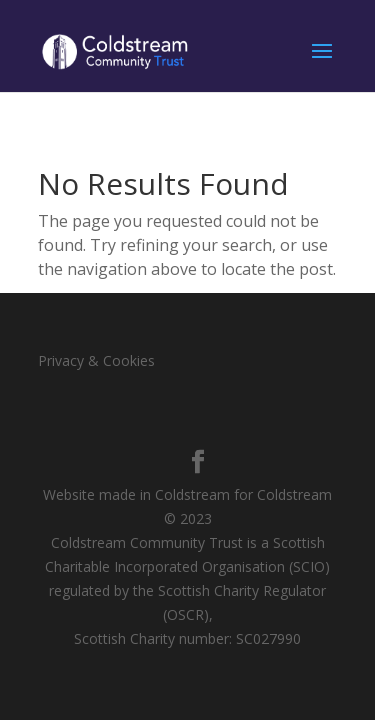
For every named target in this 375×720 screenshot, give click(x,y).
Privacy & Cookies (96, 360)
